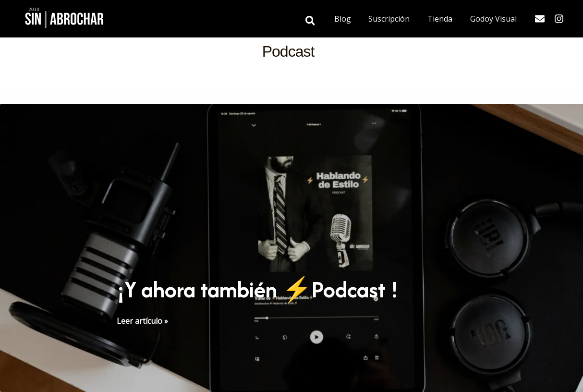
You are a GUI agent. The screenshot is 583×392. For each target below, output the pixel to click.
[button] (319, 21)
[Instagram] (559, 19)
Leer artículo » (142, 321)
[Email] (540, 19)
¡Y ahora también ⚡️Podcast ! (258, 289)
